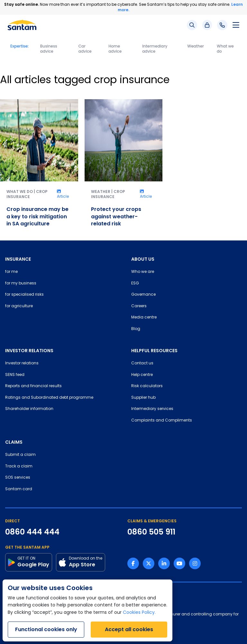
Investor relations (22, 363)
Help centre (142, 375)
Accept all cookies (129, 629)
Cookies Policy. (139, 613)
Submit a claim (20, 455)
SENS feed (15, 375)
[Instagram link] (195, 563)
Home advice (115, 49)
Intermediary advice (155, 49)
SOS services (18, 478)
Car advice (85, 49)
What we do (225, 49)
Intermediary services (152, 409)
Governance (143, 295)
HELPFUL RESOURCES (154, 351)
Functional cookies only (46, 629)
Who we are (143, 272)
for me (11, 272)
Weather (196, 46)
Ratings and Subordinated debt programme (49, 398)
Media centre (144, 318)
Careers (139, 306)
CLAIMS (14, 442)
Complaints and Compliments (162, 421)
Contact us (142, 363)
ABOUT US (143, 259)
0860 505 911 (151, 532)
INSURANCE (18, 259)
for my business (21, 283)
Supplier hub (143, 398)
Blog (136, 329)
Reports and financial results (33, 386)
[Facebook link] (133, 563)
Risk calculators (147, 386)
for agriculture (19, 306)
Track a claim (19, 466)
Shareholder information (29, 409)
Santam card (19, 489)
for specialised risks (24, 295)
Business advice (49, 49)
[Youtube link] (179, 563)
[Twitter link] (149, 563)
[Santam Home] (22, 25)
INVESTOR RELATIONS (29, 351)
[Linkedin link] (164, 563)
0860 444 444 (32, 532)
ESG (135, 283)
